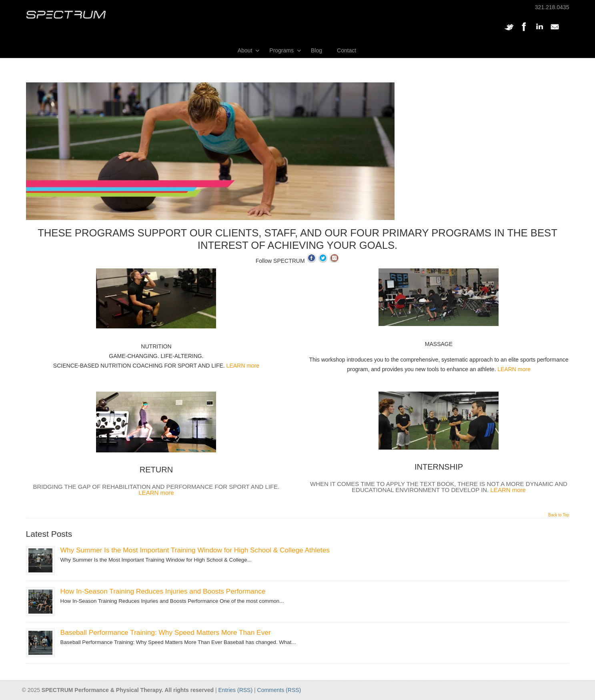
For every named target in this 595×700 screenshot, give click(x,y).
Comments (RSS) (279, 690)
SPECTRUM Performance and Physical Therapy (66, 15)
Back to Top (559, 515)
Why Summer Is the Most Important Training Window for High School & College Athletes (195, 550)
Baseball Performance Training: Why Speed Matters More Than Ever (166, 632)
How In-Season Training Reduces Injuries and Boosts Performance (163, 591)
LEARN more (243, 366)
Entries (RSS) (236, 690)
